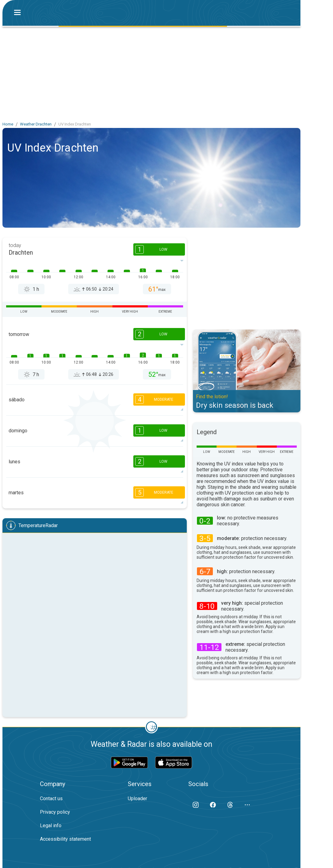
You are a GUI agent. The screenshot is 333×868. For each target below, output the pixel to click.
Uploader (137, 799)
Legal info (51, 826)
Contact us (51, 799)
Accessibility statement (65, 839)
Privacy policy (55, 812)
